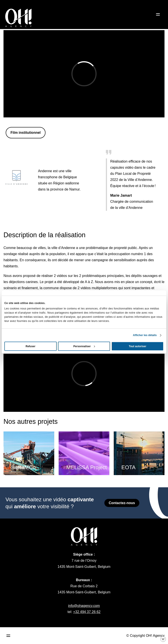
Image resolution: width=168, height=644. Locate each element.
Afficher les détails (145, 335)
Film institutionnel (26, 133)
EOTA (128, 467)
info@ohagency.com (84, 606)
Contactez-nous (122, 503)
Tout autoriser (138, 346)
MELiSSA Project (87, 467)
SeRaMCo (23, 467)
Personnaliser (84, 346)
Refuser (31, 346)
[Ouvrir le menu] (158, 14)
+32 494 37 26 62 (87, 612)
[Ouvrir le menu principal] (8, 636)
